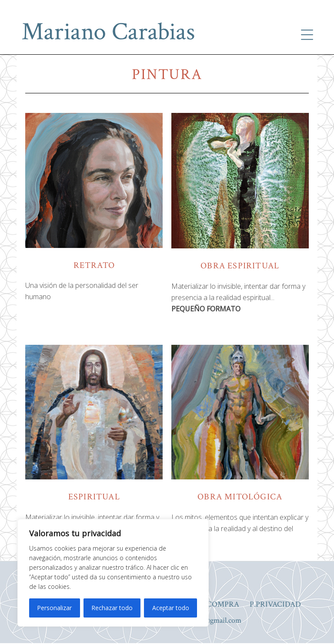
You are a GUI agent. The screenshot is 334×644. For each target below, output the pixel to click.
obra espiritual (240, 266)
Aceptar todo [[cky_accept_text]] (171, 608)
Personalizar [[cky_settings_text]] (54, 608)
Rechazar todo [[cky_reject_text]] (112, 608)
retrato (94, 265)
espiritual (94, 497)
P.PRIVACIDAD (275, 605)
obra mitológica (240, 497)
